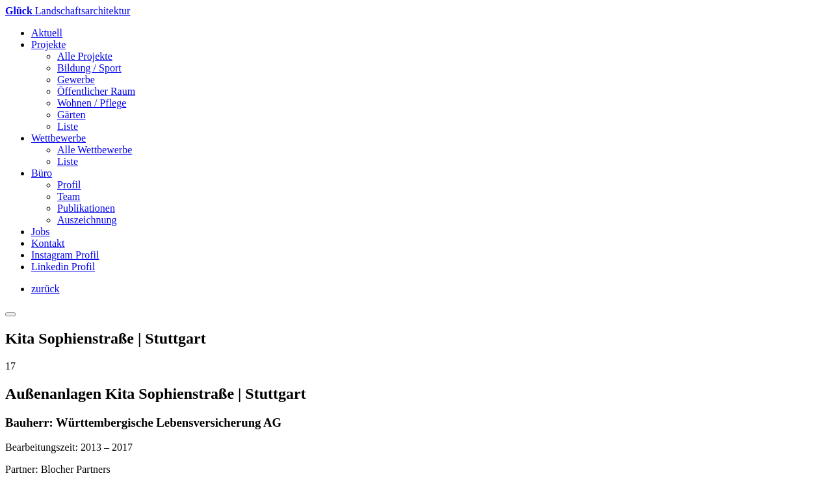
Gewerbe (76, 80)
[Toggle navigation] (10, 314)
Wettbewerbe (58, 138)
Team (69, 196)
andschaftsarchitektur (68, 11)
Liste (68, 126)
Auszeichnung (87, 220)
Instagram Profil (65, 255)
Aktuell (47, 33)
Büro (42, 173)
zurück (45, 289)
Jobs (40, 232)
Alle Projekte (85, 56)
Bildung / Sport (89, 68)
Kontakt (48, 243)
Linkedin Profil (63, 267)
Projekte (48, 44)
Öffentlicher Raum (96, 91)
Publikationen (86, 208)
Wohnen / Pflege (92, 103)
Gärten (71, 115)
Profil (69, 185)
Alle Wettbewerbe (95, 150)
